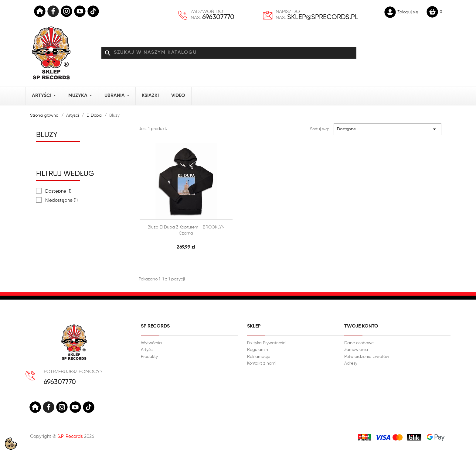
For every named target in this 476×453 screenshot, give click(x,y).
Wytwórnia (151, 343)
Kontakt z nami (262, 363)
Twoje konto (361, 326)
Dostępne (58, 191)
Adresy (351, 363)
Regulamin (258, 350)
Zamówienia (356, 350)
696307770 (218, 17)
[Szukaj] (229, 53)
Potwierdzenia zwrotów (367, 357)
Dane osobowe (359, 343)
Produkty (149, 357)
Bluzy (47, 135)
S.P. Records (70, 436)
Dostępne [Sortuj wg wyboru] (388, 129)
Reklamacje (259, 357)
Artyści (147, 350)
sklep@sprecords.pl (323, 17)
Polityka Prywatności (267, 343)
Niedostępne (61, 200)
